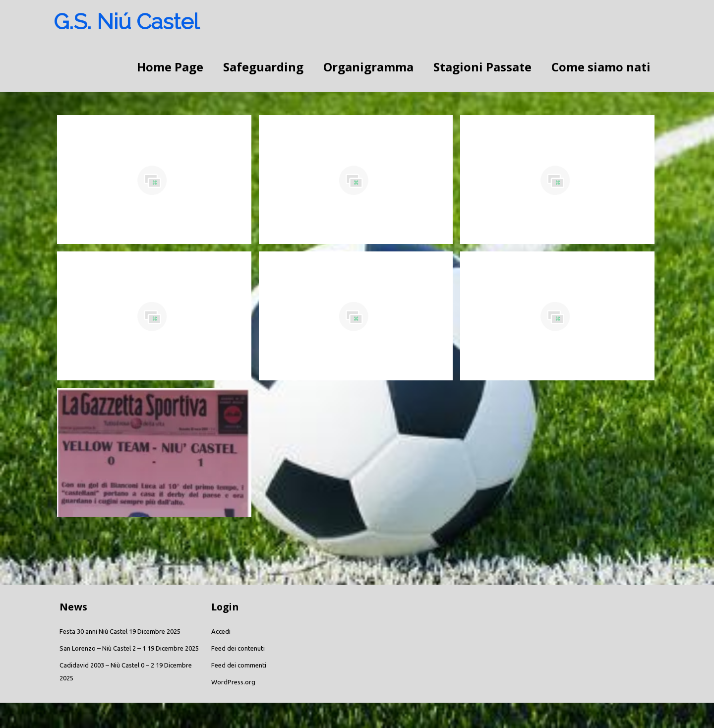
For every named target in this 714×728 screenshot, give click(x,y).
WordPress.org (233, 682)
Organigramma (368, 67)
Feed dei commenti (239, 665)
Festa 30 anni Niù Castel (93, 631)
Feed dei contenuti (238, 648)
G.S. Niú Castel (126, 22)
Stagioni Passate (482, 67)
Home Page (170, 67)
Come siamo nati (601, 67)
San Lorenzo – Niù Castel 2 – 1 (103, 648)
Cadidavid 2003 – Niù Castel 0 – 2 (107, 665)
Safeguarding (263, 67)
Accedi (221, 631)
